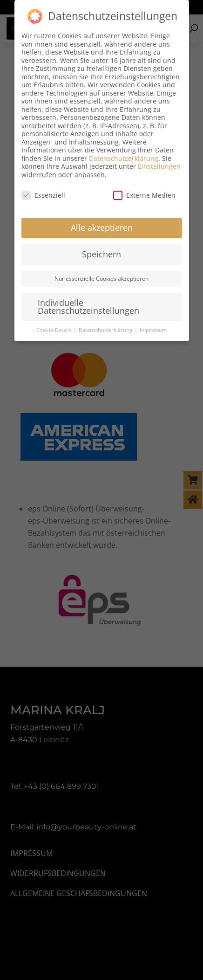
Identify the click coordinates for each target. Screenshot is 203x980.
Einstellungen (159, 166)
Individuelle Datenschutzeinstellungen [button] (88, 307)
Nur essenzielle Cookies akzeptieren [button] (101, 279)
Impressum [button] (153, 330)
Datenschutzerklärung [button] (106, 330)
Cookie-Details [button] (54, 330)
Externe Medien (144, 195)
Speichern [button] (101, 254)
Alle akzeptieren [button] (102, 228)
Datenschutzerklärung (124, 158)
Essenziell (43, 195)
